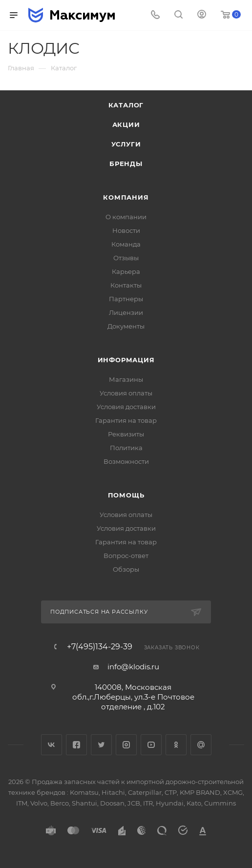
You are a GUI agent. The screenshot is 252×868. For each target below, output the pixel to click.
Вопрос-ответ (126, 556)
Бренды (126, 164)
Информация (126, 360)
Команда (126, 244)
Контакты (126, 285)
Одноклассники (176, 745)
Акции (126, 124)
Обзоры (126, 569)
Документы (126, 326)
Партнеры (126, 299)
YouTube (151, 745)
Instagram (126, 745)
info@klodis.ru (133, 667)
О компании (126, 217)
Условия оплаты (126, 393)
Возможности (126, 461)
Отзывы (126, 258)
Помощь (126, 495)
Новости (126, 230)
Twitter (101, 745)
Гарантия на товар (126, 420)
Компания (126, 197)
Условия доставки (126, 407)
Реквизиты (126, 434)
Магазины (126, 379)
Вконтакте (52, 745)
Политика (126, 448)
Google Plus (201, 745)
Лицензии (126, 312)
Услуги (126, 144)
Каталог (126, 105)
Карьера (126, 271)
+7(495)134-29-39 (100, 647)
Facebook (76, 745)
